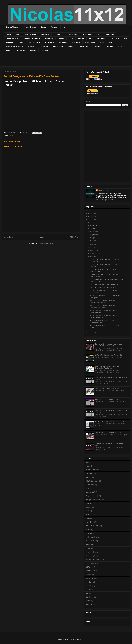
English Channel (12, 27)
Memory (81, 38)
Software (71, 46)
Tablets (9, 50)
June (92, 241)
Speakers (98, 46)
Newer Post (8, 237)
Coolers (57, 34)
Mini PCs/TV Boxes (119, 38)
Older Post (74, 237)
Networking (63, 42)
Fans (98, 34)
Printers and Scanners (15, 46)
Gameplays (109, 34)
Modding (9, 42)
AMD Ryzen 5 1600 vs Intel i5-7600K (108, 399)
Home (65, 27)
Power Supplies (106, 42)
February (93, 253)
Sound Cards (84, 46)
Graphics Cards (12, 38)
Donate (44, 27)
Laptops (61, 38)
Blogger (81, 639)
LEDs (71, 38)
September (94, 232)
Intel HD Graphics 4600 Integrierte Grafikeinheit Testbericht (107, 367)
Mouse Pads (49, 42)
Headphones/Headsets (31, 38)
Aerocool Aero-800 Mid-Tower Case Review (110, 421)
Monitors (21, 42)
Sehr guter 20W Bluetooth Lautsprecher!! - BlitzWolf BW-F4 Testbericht (110, 345)
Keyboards (49, 38)
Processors (32, 46)
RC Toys (45, 46)
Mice (91, 38)
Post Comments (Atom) (45, 243)
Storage (120, 46)
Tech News (20, 50)
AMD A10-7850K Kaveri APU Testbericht (104, 284)
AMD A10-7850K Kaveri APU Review (103, 288)
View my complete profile (105, 200)
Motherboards (34, 42)
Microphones (102, 38)
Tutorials (33, 50)
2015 (90, 216)
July (92, 238)
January (93, 257)
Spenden (55, 27)
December (94, 222)
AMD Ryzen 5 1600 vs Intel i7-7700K (108, 432)
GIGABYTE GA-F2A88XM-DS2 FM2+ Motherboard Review (103, 307)
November (94, 225)
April (92, 247)
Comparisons (31, 34)
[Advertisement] (45, 61)
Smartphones (58, 46)
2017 (90, 210)
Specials (109, 46)
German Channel (30, 27)
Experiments (87, 34)
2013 (90, 333)
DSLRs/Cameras (71, 34)
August (93, 235)
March (92, 250)
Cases (8, 34)
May (92, 244)
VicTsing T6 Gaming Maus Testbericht (108, 355)
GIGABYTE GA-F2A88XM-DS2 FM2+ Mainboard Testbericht (103, 302)
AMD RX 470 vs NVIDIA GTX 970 (107, 388)
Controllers (45, 34)
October (93, 228)
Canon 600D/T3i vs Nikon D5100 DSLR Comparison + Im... (104, 317)
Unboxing (45, 50)
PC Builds (76, 42)
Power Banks (90, 42)
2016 (90, 213)
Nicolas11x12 (103, 190)
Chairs (18, 34)
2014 (90, 220)
